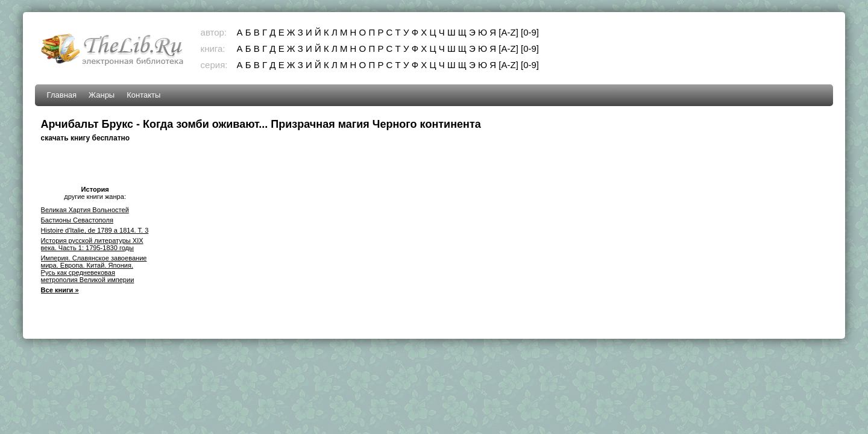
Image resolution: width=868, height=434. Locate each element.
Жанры (102, 95)
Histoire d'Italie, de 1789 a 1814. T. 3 (95, 230)
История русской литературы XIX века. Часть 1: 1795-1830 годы (92, 244)
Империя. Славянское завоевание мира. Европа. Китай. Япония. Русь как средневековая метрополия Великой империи (94, 269)
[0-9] (530, 32)
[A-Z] (508, 32)
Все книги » (60, 290)
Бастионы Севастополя (77, 220)
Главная (62, 95)
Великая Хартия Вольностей (85, 210)
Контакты (143, 95)
